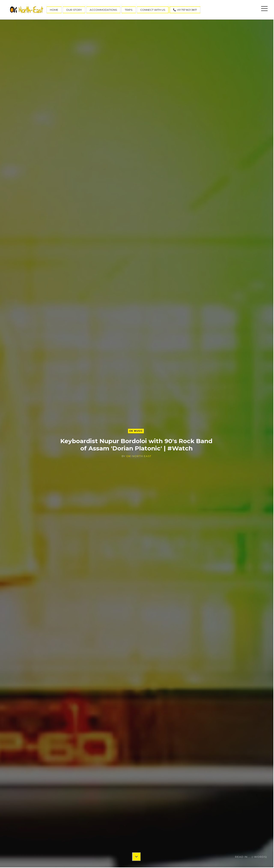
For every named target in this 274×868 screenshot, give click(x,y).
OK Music (136, 431)
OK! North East (139, 456)
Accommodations (103, 10)
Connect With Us (153, 10)
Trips (129, 10)
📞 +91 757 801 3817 (185, 10)
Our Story (74, 10)
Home (54, 10)
